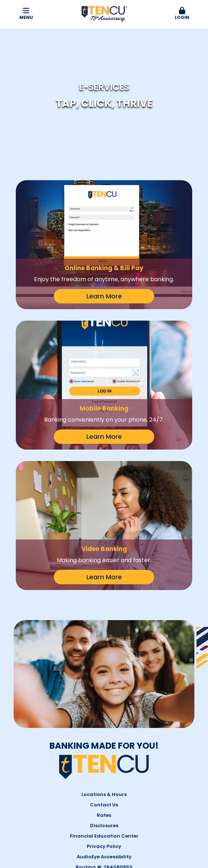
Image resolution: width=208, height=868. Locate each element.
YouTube (168, 802)
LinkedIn (159, 802)
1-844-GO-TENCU (58, 803)
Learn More (104, 296)
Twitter (150, 802)
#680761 (175, 854)
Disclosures (104, 726)
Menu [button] (26, 14)
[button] (182, 14)
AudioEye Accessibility (104, 757)
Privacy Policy (104, 747)
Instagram (141, 802)
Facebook (132, 802)
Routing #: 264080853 (104, 768)
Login (182, 14)
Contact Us (104, 705)
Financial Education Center (104, 736)
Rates (104, 716)
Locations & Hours (104, 695)
